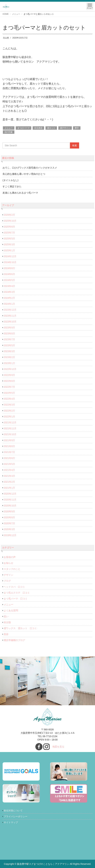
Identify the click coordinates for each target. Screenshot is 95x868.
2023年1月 (9, 363)
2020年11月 (10, 500)
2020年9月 (9, 511)
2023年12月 (10, 310)
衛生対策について (13, 811)
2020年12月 (10, 494)
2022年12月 (10, 369)
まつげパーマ (23, 128)
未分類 (7, 622)
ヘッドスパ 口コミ (14, 587)
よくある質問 (11, 610)
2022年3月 (9, 405)
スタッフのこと (12, 569)
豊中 (77, 128)
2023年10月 (10, 322)
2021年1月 (9, 488)
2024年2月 (9, 298)
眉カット (51, 128)
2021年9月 (9, 440)
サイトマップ (11, 822)
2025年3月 (9, 244)
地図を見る (58, 747)
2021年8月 (9, 446)
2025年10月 (10, 221)
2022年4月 (9, 399)
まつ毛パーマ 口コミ (16, 599)
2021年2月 (9, 482)
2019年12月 (10, 535)
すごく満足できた (12, 186)
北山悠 (6, 38)
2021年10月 (10, 434)
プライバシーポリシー (16, 816)
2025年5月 (9, 239)
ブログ (7, 581)
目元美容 (38, 128)
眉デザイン (65, 128)
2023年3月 (9, 351)
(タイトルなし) (10, 180)
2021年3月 (9, 476)
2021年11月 (10, 428)
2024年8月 (9, 268)
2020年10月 (10, 506)
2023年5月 (9, 345)
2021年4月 (9, 470)
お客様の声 (10, 557)
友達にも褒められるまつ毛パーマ (20, 193)
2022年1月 (9, 417)
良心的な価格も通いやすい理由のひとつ (24, 174)
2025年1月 (9, 250)
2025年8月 (9, 227)
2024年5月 (9, 280)
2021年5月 (9, 464)
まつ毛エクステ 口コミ (17, 593)
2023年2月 (9, 357)
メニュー (16, 14)
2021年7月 (9, 452)
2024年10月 (10, 262)
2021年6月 (9, 458)
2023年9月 (9, 328)
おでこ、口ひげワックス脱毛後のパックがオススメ (30, 168)
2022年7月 (9, 387)
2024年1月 (9, 304)
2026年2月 (9, 215)
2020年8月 (9, 517)
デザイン (8, 575)
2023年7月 (9, 339)
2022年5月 (9, 393)
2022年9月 (9, 375)
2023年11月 (10, 316)
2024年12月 (10, 256)
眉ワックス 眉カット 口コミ (20, 628)
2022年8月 (9, 381)
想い (6, 616)
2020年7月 (9, 523)
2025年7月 (9, 233)
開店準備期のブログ (14, 640)
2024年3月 (9, 292)
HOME (6, 14)
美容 (6, 634)
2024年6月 (9, 274)
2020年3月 (9, 529)
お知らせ (8, 563)
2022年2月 (9, 411)
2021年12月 (10, 422)
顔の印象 (9, 132)
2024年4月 (9, 286)
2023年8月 (9, 333)
